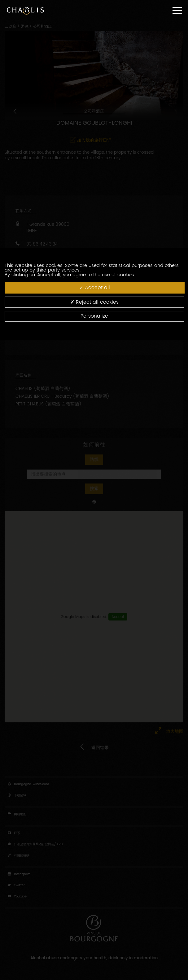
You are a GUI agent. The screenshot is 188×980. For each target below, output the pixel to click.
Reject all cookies (94, 302)
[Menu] (177, 10)
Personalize (94, 316)
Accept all (95, 287)
